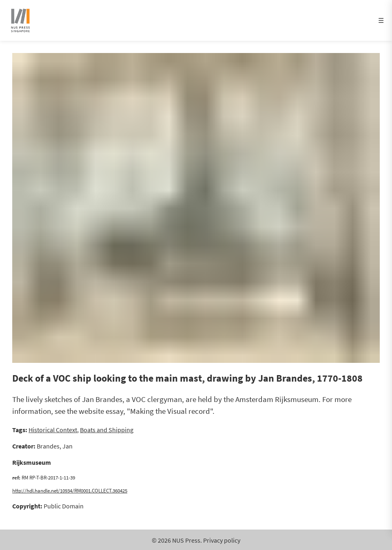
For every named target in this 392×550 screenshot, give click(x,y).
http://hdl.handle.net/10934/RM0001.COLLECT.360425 (70, 490)
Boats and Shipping (107, 430)
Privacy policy (222, 540)
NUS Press (186, 540)
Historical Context (53, 430)
